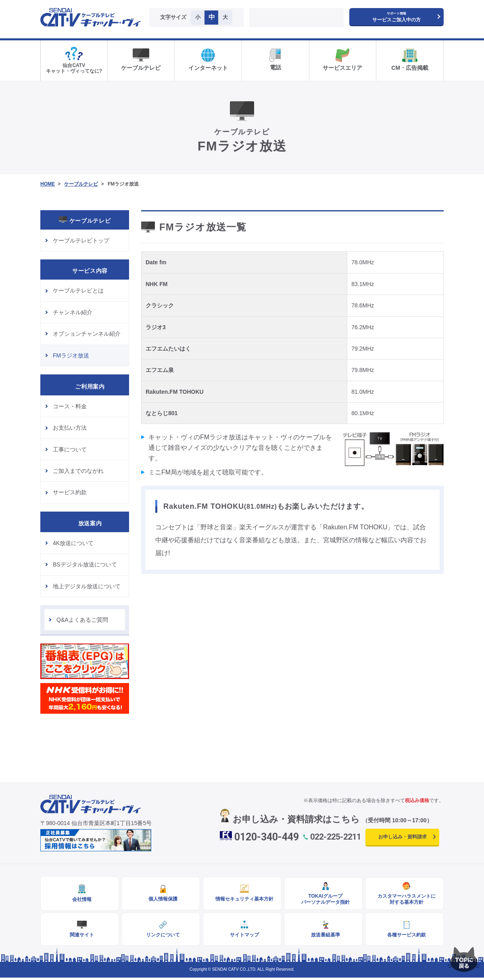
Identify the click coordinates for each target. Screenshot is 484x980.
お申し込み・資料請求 (403, 837)
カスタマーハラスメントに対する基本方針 (405, 900)
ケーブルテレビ (81, 184)
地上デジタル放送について (87, 586)
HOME (48, 184)
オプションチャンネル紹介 (87, 334)
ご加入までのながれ (78, 471)
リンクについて (161, 936)
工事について (70, 449)
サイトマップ (242, 936)
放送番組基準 (323, 936)
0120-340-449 (267, 837)
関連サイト (80, 936)
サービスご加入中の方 (396, 17)
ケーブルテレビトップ (81, 240)
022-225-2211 (336, 837)
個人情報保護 (161, 900)
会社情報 (80, 900)
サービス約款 (70, 492)
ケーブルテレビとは (78, 290)
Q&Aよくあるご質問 (82, 620)
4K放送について (73, 543)
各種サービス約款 (405, 936)
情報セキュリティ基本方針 (242, 900)
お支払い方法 (70, 428)
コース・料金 (70, 406)
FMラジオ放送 (71, 355)
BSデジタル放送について (85, 564)
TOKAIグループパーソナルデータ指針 (323, 900)
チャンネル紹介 (73, 312)
